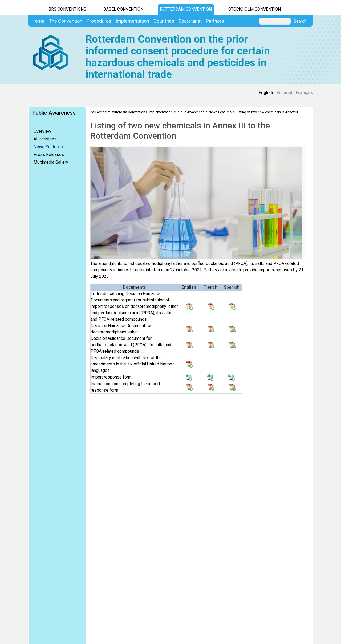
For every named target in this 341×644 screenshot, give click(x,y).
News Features (48, 147)
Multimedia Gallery (51, 162)
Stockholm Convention (255, 9)
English (266, 93)
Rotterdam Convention (186, 9)
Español (284, 93)
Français (304, 93)
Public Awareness (191, 112)
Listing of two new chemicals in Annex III (267, 112)
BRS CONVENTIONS (67, 9)
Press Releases (49, 154)
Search (300, 21)
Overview (42, 131)
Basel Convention (123, 9)
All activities (45, 139)
